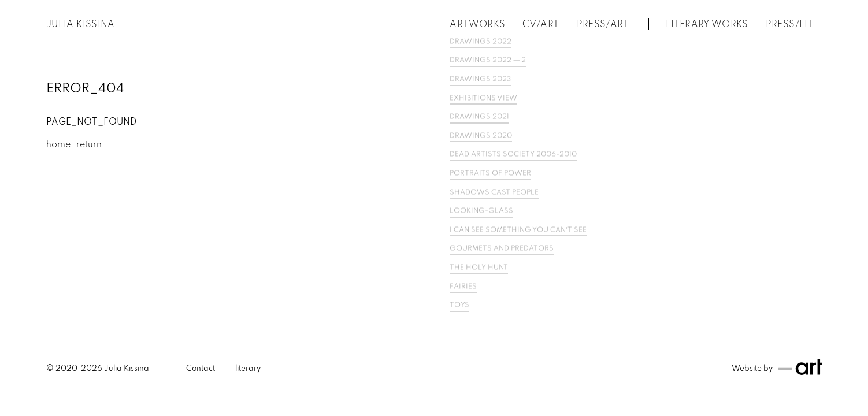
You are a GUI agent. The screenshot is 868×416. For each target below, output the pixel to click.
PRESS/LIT (789, 25)
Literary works (707, 25)
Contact (201, 369)
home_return (74, 145)
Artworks (477, 25)
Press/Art (603, 25)
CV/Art (541, 25)
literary (248, 369)
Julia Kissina (81, 25)
